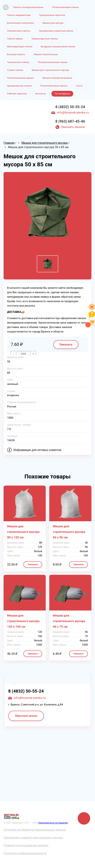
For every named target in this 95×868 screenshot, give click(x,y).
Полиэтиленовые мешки (20, 78)
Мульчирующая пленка (20, 46)
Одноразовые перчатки (52, 15)
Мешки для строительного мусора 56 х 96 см (69, 532)
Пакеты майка (15, 39)
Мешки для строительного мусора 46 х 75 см (69, 621)
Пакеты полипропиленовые (28, 7)
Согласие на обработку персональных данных (35, 830)
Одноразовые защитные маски (56, 31)
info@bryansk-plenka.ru (73, 112)
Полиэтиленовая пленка (65, 7)
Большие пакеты (16, 54)
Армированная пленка (19, 86)
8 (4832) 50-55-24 (70, 107)
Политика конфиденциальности (25, 853)
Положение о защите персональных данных (33, 838)
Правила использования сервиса (26, 845)
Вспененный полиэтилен (21, 23)
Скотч (79, 86)
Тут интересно (62, 94)
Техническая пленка (18, 62)
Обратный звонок (26, 716)
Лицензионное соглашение (53, 823)
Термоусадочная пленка (45, 39)
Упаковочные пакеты (19, 31)
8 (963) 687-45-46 (70, 121)
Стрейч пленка (15, 70)
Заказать (66, 344)
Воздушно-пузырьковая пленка (58, 46)
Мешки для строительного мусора (50, 70)
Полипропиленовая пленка (53, 62)
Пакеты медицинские (19, 15)
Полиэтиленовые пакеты (54, 86)
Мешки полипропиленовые (57, 78)
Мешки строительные (46, 54)
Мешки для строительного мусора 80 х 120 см (23, 532)
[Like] (92, 309)
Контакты (41, 94)
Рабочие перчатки (17, 94)
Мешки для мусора (53, 23)
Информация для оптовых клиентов (37, 450)
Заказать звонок (73, 127)
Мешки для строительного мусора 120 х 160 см (23, 621)
